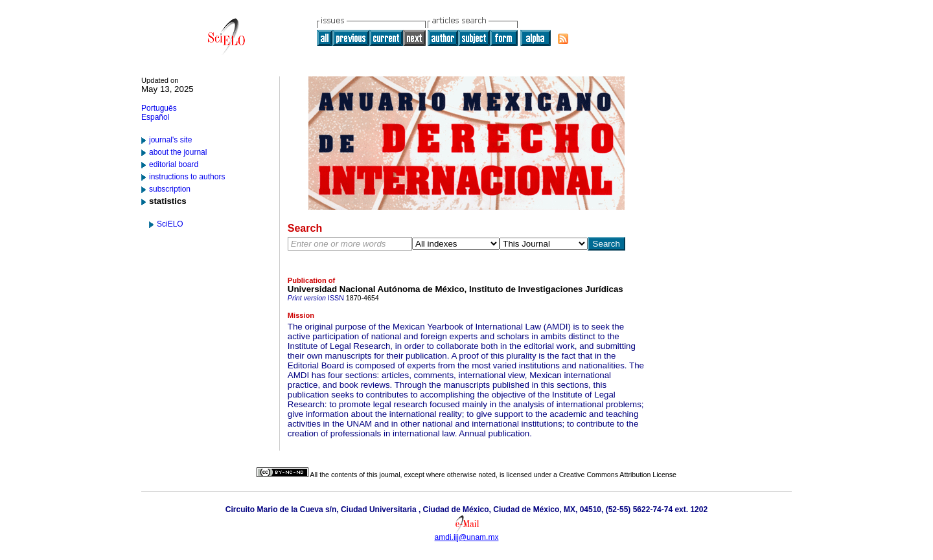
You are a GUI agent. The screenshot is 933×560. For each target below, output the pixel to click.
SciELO (170, 224)
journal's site (170, 140)
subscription (170, 189)
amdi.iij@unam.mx (467, 537)
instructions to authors (187, 177)
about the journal (178, 152)
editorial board (174, 164)
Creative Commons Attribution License (618, 475)
